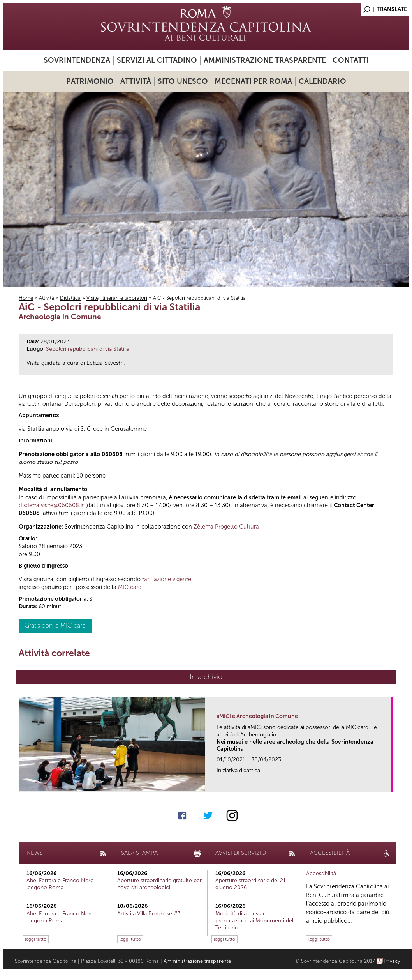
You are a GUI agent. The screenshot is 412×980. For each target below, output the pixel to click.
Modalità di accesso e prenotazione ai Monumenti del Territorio (254, 921)
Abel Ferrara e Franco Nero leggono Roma (60, 884)
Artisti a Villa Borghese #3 (149, 914)
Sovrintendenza (77, 60)
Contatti (351, 60)
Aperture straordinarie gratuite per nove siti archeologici (159, 884)
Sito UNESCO (183, 81)
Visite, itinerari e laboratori (117, 298)
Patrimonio (90, 81)
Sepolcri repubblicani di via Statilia (88, 349)
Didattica (70, 298)
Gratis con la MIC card (55, 625)
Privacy (392, 961)
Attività (136, 81)
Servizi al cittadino (157, 60)
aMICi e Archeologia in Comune (257, 716)
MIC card (130, 587)
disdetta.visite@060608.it (51, 505)
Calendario (322, 81)
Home (26, 298)
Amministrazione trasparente (265, 60)
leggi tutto (36, 939)
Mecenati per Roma (253, 81)
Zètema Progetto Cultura (226, 527)
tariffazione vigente (167, 579)
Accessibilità (321, 873)
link (388, 783)
